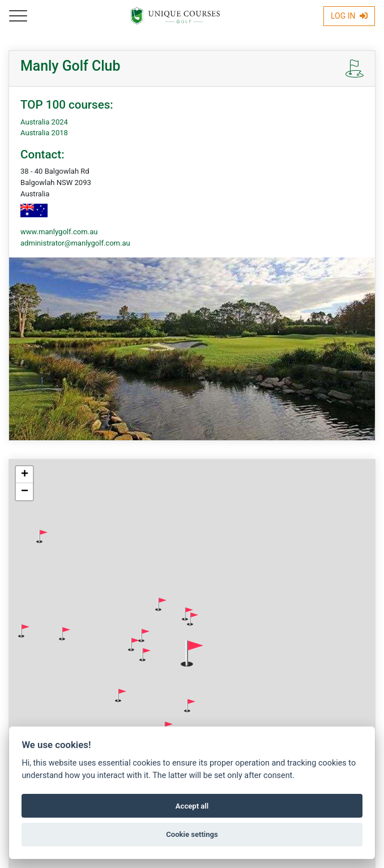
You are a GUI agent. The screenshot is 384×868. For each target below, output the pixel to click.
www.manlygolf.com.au (59, 232)
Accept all (192, 806)
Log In (349, 16)
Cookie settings (192, 834)
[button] (42, 536)
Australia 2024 (44, 122)
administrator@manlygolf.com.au (75, 243)
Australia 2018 (44, 133)
